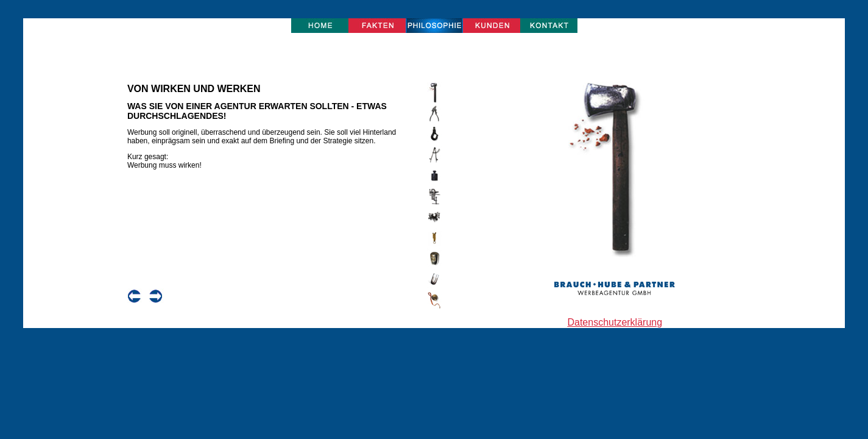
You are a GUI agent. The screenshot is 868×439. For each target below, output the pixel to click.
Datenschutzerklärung (615, 322)
